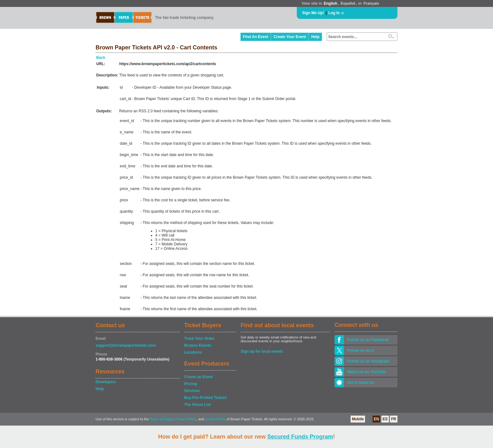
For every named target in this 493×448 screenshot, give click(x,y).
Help (315, 37)
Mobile (358, 419)
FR (394, 419)
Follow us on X (360, 350)
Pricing (191, 384)
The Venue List (198, 405)
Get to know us (361, 383)
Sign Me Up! (313, 13)
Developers (106, 382)
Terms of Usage (161, 419)
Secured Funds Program (300, 437)
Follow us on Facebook (368, 340)
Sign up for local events (262, 351)
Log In (334, 13)
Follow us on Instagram (368, 361)
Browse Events (198, 345)
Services (192, 391)
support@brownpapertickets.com (126, 345)
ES (385, 419)
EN (377, 419)
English (330, 3)
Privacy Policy (186, 419)
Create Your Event (290, 37)
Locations (193, 352)
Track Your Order (199, 339)
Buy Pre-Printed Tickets (205, 398)
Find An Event (256, 37)
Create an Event (199, 377)
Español (348, 3)
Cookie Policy (215, 419)
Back (101, 58)
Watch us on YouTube (367, 372)
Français (371, 3)
